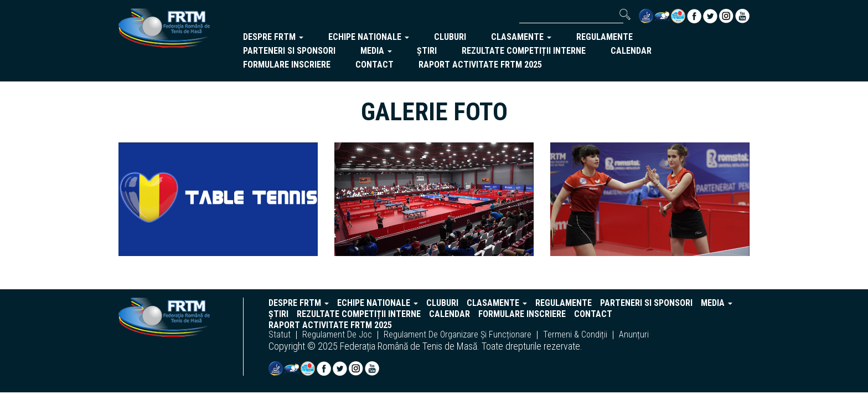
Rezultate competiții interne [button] (524, 51)
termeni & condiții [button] (575, 335)
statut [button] (280, 335)
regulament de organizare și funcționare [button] (458, 335)
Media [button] (376, 51)
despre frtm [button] (273, 37)
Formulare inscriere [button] (287, 65)
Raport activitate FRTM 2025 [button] (480, 65)
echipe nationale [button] (369, 37)
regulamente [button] (604, 37)
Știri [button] (427, 51)
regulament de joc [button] (337, 335)
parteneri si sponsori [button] (289, 51)
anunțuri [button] (634, 335)
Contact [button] (374, 65)
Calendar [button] (631, 51)
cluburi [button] (450, 37)
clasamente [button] (521, 37)
